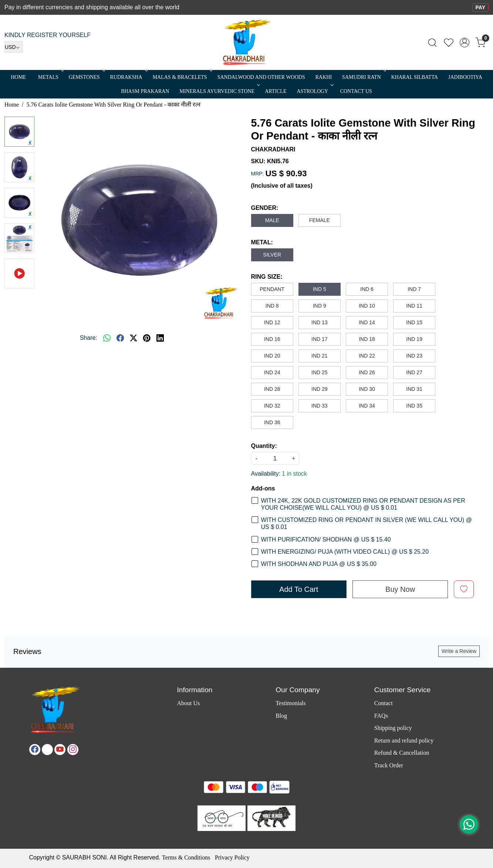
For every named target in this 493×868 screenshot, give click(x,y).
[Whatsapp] (107, 338)
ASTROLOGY (314, 91)
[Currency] (14, 47)
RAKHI (324, 77)
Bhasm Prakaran (145, 91)
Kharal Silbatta (415, 77)
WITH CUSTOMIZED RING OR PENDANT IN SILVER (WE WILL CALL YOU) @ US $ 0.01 (367, 523)
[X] (47, 750)
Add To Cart (299, 589)
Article (276, 91)
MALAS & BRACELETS (182, 77)
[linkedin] (160, 338)
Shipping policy (393, 728)
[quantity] (275, 458)
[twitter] (134, 338)
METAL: (262, 242)
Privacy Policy (232, 857)
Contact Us (356, 91)
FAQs (381, 716)
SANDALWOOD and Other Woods (261, 77)
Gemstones (86, 77)
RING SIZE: (267, 277)
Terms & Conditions (186, 857)
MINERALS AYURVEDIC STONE (219, 91)
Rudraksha (128, 77)
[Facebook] (35, 750)
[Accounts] (465, 43)
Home (18, 77)
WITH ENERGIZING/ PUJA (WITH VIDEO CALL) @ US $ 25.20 (345, 552)
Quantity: (264, 446)
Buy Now (400, 589)
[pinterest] (147, 338)
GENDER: (265, 208)
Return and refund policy (404, 740)
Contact (384, 703)
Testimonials (291, 703)
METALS (50, 77)
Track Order (389, 765)
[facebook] (120, 338)
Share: (89, 338)
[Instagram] (73, 750)
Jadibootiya (465, 77)
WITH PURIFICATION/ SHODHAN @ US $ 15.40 (326, 539)
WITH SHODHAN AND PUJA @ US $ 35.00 (319, 564)
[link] (432, 43)
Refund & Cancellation (402, 753)
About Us (189, 703)
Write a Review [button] (459, 651)
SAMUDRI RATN (364, 77)
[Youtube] (60, 750)
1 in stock (294, 474)
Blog (281, 716)
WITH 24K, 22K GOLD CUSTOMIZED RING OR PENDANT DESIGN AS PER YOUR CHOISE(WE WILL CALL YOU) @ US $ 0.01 (363, 504)
